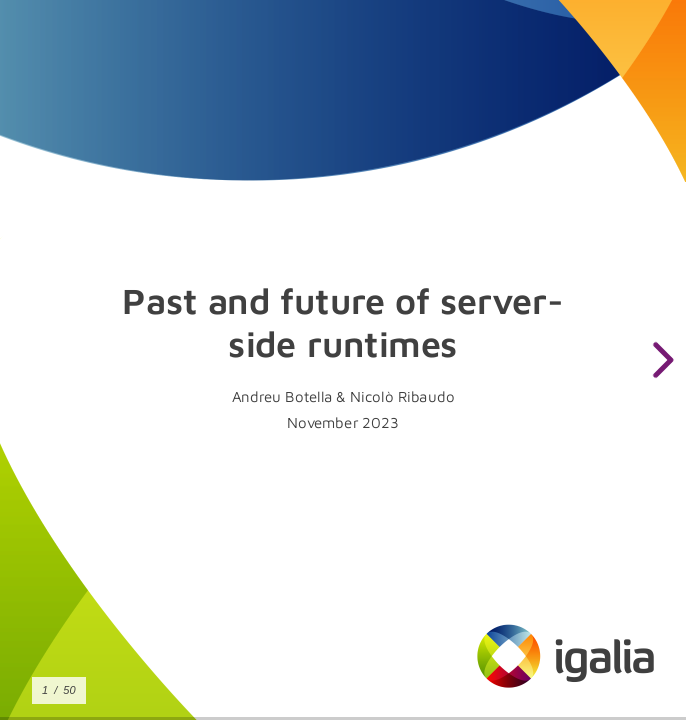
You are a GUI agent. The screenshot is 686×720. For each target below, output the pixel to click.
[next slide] (660, 360)
